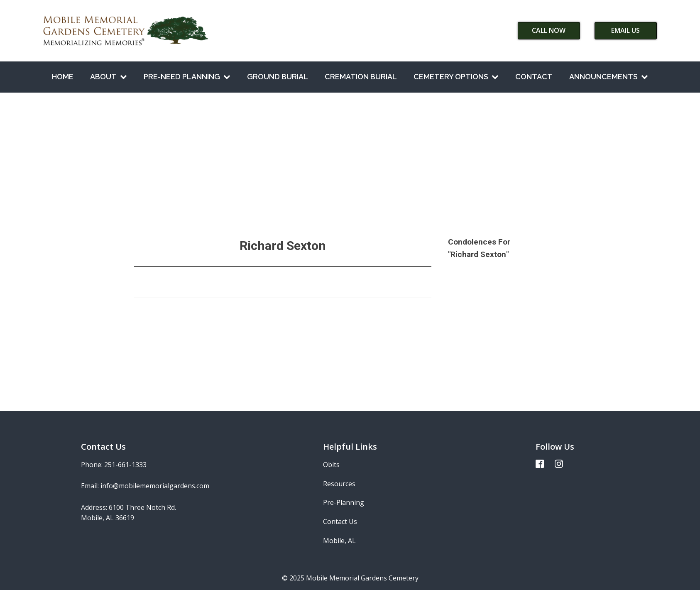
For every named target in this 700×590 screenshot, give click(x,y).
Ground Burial (278, 77)
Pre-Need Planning (187, 77)
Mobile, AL (339, 541)
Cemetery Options (456, 77)
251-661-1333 (125, 465)
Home (63, 77)
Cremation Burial (361, 77)
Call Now (549, 30)
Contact (534, 77)
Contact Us (340, 521)
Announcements (609, 77)
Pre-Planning (344, 502)
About (109, 77)
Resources (339, 484)
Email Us (625, 30)
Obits (331, 465)
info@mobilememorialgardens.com (155, 486)
